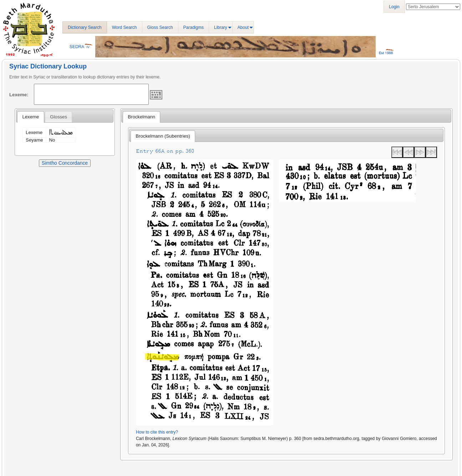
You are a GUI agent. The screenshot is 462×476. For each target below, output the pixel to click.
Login (394, 7)
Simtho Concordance (65, 163)
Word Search (125, 27)
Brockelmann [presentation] (141, 117)
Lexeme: (19, 95)
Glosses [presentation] (59, 117)
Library (221, 27)
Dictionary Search (85, 27)
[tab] (31, 117)
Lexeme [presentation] (31, 117)
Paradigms (194, 27)
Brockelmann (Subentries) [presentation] (163, 136)
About (243, 27)
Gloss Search (160, 27)
